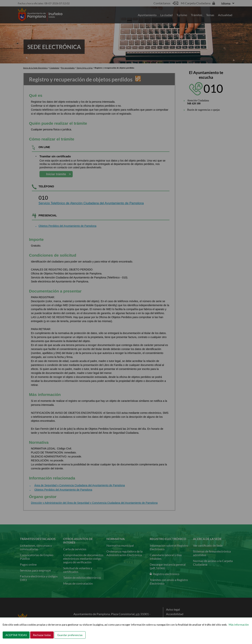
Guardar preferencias (70, 635)
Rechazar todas (42, 635)
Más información (239, 625)
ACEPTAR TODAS (16, 635)
